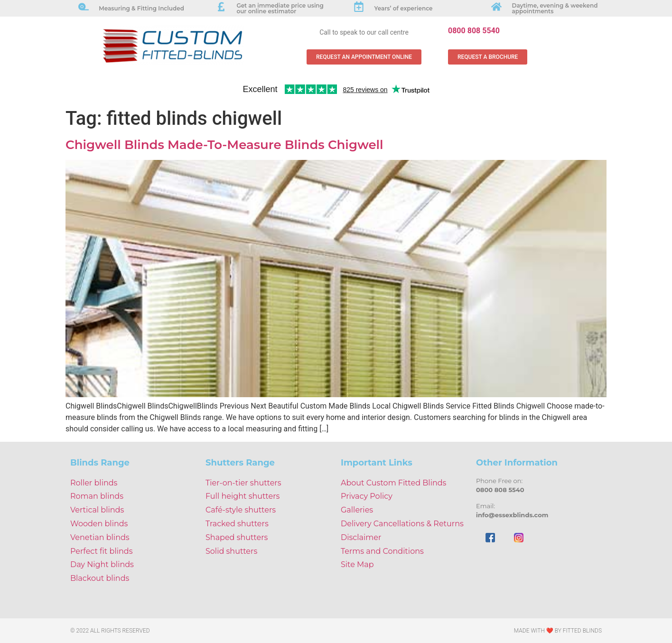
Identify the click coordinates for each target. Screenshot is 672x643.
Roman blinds (97, 496)
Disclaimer (361, 537)
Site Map (357, 564)
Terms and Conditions (382, 551)
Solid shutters (231, 551)
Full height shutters (243, 496)
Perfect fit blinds (101, 551)
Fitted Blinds (582, 631)
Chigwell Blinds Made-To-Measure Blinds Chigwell (224, 145)
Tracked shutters (237, 524)
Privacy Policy (367, 496)
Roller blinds (94, 483)
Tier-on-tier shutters (243, 483)
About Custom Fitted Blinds (393, 483)
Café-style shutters (241, 510)
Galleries (357, 510)
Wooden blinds (99, 524)
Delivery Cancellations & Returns (402, 524)
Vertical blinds (97, 510)
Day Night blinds (102, 564)
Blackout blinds (100, 578)
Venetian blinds (100, 537)
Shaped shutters (237, 537)
